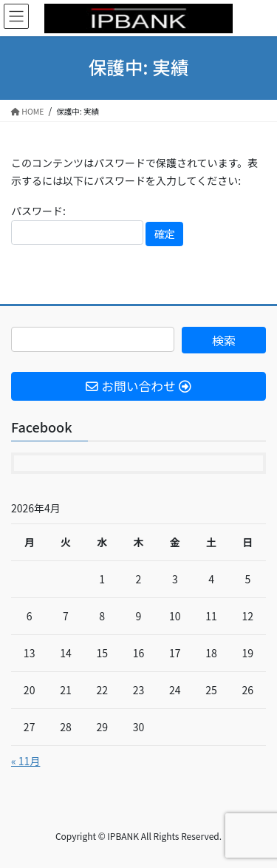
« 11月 (25, 761)
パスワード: (77, 224)
